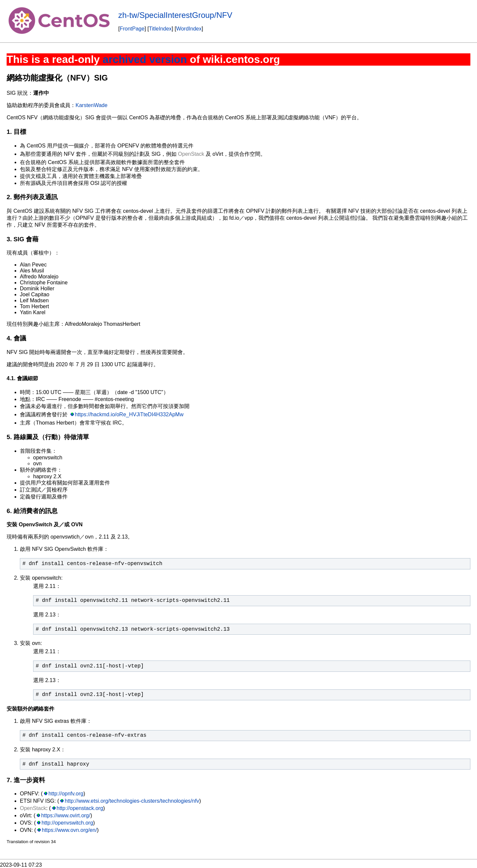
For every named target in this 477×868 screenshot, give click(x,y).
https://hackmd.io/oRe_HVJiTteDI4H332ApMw (129, 414)
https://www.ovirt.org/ (66, 815)
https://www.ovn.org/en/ (69, 830)
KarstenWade (91, 105)
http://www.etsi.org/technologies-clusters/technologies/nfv (132, 801)
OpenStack (191, 154)
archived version (145, 59)
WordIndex (189, 29)
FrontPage (132, 29)
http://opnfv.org (66, 794)
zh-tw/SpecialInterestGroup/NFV (175, 15)
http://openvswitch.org (67, 823)
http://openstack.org (80, 808)
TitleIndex (160, 29)
